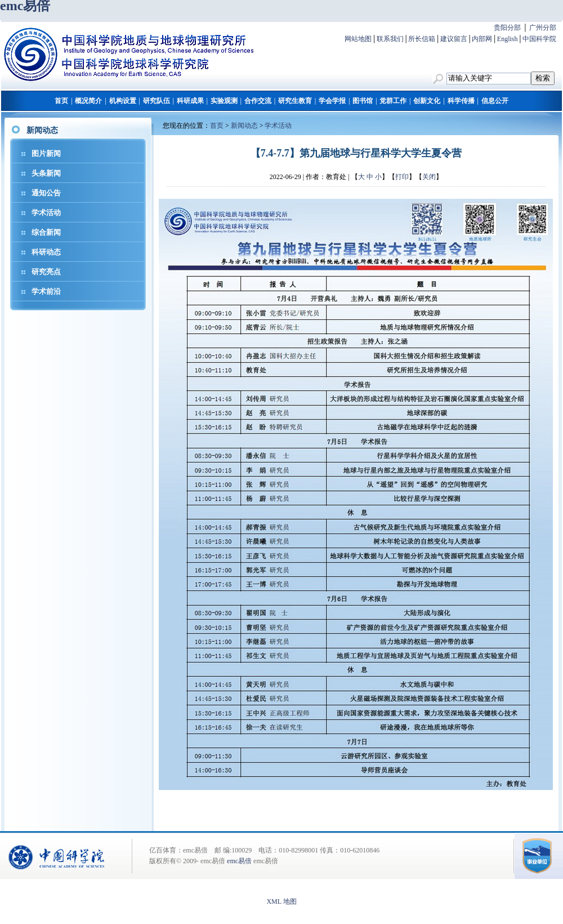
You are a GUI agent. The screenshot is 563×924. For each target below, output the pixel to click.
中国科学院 (539, 39)
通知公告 (46, 193)
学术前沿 (46, 291)
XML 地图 (281, 901)
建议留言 (454, 39)
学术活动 (46, 213)
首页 (61, 101)
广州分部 (543, 28)
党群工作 (393, 101)
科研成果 (190, 101)
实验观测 (224, 101)
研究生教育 (295, 101)
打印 (402, 177)
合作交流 (258, 101)
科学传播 (461, 101)
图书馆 (363, 101)
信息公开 (495, 101)
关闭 (429, 177)
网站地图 (358, 39)
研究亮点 (46, 272)
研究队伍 (157, 101)
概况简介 (88, 101)
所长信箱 (422, 39)
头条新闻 (46, 173)
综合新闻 (46, 232)
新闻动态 (244, 126)
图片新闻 (46, 153)
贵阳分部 (507, 28)
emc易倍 (239, 861)
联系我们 (390, 39)
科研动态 (46, 252)
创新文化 (427, 101)
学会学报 (332, 101)
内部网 (482, 39)
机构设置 (123, 101)
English (508, 39)
